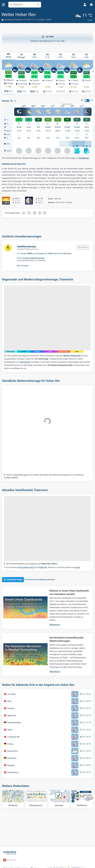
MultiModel (84, 158)
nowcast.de (25, 361)
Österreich (19, 20)
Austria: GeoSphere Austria (33, 257)
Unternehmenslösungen (15, 864)
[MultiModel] (82, 798)
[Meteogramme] (36, 798)
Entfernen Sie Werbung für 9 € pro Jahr (48, 38)
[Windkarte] (13, 798)
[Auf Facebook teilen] (29, 212)
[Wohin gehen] (59, 798)
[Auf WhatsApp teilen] (24, 212)
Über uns (35, 864)
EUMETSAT (43, 567)
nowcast (77, 567)
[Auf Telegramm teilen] (40, 212)
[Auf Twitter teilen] (35, 212)
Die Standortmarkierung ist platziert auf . (32, 563)
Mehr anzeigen (23, 265)
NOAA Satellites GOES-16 (27, 567)
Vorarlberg (9, 20)
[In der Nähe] (38, 5)
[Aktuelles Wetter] (84, 17)
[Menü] (4, 5)
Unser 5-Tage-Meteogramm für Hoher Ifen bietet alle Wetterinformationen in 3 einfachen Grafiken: (44, 476)
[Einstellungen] (91, 5)
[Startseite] (10, 852)
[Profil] (85, 5)
